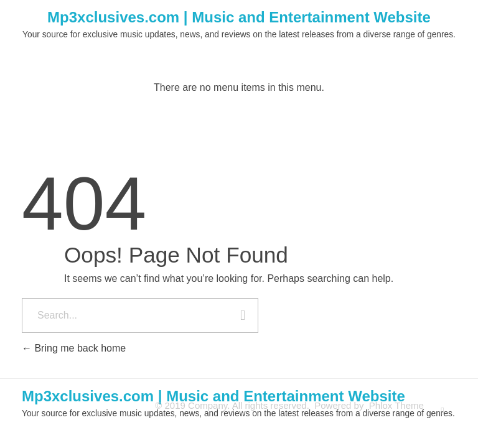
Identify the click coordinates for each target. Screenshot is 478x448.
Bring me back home (74, 348)
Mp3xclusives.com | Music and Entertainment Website (239, 17)
